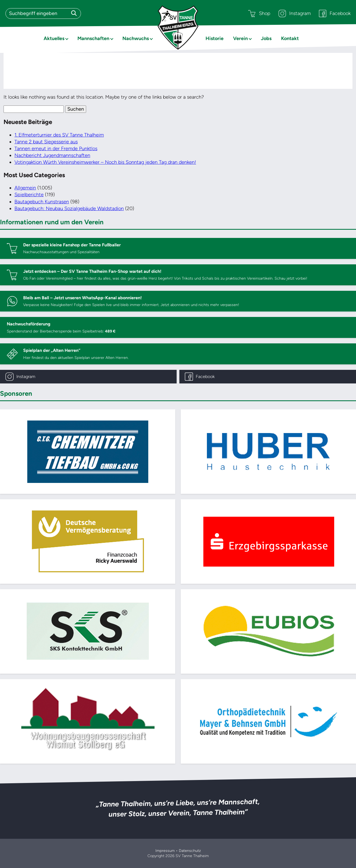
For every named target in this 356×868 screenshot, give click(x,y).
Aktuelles (54, 38)
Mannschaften (93, 38)
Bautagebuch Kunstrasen (42, 202)
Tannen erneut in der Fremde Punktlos (56, 149)
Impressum (165, 851)
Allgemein (25, 188)
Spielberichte (29, 195)
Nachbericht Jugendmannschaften (52, 155)
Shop (259, 13)
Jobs (266, 38)
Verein (240, 38)
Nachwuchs (136, 38)
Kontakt (290, 38)
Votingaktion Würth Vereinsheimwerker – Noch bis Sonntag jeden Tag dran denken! (105, 162)
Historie (215, 38)
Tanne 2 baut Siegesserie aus (46, 142)
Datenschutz (190, 851)
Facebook (335, 13)
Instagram (295, 13)
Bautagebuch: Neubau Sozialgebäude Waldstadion (69, 208)
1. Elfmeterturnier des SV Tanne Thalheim (59, 135)
